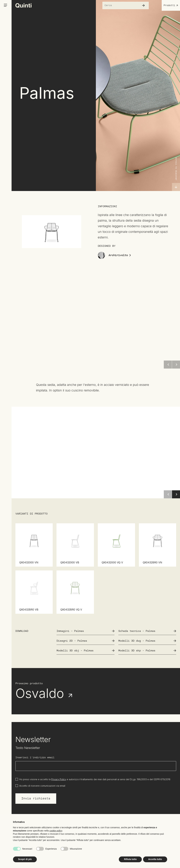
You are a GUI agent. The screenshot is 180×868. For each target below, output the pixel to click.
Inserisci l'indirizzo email (35, 758)
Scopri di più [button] (25, 859)
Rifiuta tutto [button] (130, 859)
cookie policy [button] (56, 831)
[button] (176, 494)
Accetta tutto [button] (155, 859)
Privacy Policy (59, 779)
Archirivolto (120, 255)
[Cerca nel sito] (120, 5)
